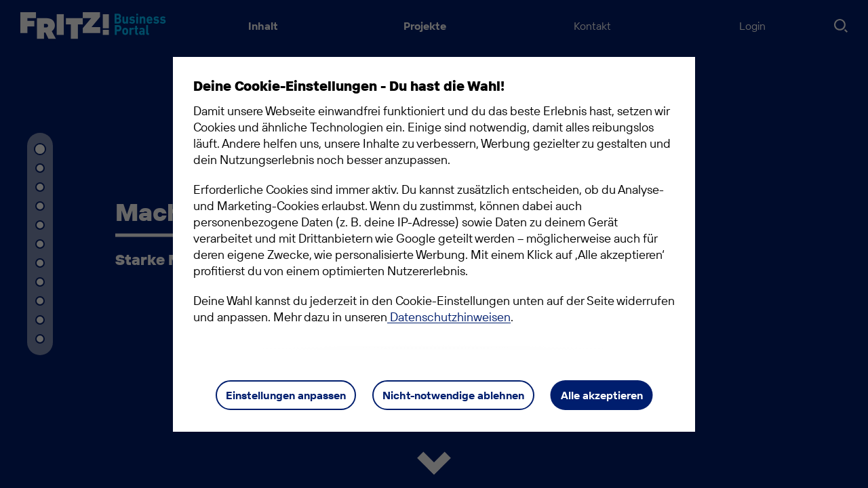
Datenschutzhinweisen (449, 317)
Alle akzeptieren (602, 395)
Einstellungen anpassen (286, 395)
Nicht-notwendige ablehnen (453, 395)
